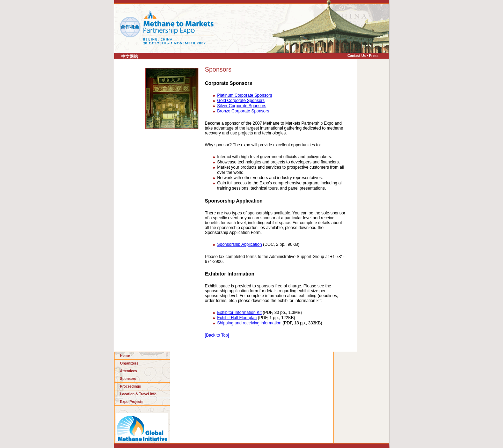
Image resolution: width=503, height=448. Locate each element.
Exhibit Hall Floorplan (237, 318)
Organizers (129, 363)
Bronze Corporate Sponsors (243, 111)
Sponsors (128, 379)
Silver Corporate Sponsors (242, 106)
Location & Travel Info (138, 394)
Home (125, 356)
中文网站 (130, 57)
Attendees (129, 371)
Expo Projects (132, 402)
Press (374, 56)
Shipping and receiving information (249, 323)
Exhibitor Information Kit (239, 313)
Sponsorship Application (240, 244)
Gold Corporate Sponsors (241, 101)
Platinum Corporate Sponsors (245, 95)
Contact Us (356, 56)
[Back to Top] (217, 335)
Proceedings (131, 386)
